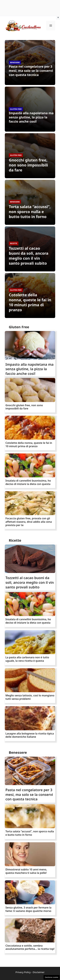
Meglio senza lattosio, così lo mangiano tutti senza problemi (30, 697)
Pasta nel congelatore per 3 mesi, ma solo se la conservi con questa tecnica (31, 71)
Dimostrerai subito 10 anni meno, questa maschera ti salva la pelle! (26, 871)
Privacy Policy (23, 972)
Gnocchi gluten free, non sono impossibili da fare (28, 165)
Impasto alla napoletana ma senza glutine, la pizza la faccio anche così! (31, 117)
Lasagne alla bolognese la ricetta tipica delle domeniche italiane (30, 735)
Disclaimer (39, 972)
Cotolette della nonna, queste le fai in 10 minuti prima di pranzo (30, 302)
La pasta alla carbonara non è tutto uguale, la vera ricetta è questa (27, 659)
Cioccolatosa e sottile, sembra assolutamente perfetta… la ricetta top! (30, 947)
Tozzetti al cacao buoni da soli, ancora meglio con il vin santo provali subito (29, 256)
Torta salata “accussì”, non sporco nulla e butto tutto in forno (30, 212)
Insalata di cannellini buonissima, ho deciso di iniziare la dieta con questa (28, 482)
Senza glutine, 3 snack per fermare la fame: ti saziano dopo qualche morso (28, 909)
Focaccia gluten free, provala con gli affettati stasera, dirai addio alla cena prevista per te (29, 522)
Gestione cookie (52, 977)
